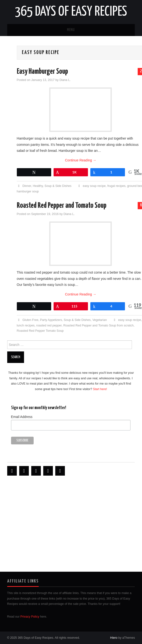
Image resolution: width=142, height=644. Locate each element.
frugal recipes (117, 186)
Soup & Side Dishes (58, 186)
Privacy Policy (30, 617)
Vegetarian (99, 320)
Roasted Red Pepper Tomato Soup (40, 331)
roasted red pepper (49, 325)
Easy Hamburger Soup (42, 72)
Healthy (38, 186)
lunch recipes (26, 325)
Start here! (100, 389)
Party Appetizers (51, 320)
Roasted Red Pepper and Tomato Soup (62, 206)
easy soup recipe (94, 186)
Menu (71, 30)
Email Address (22, 417)
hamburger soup (28, 191)
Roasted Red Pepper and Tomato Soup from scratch (99, 325)
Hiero (114, 638)
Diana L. (65, 80)
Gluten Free (30, 320)
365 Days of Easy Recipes (71, 12)
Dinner (27, 186)
